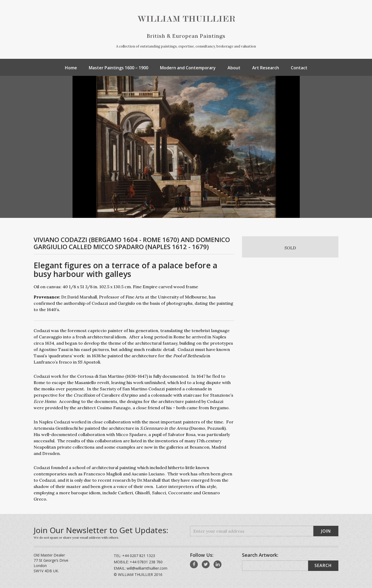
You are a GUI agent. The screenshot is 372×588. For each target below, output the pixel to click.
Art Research (266, 68)
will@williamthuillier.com (147, 568)
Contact (299, 68)
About (234, 68)
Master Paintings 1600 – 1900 (118, 68)
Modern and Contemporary (188, 68)
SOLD (290, 248)
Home (71, 68)
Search (323, 565)
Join (326, 531)
